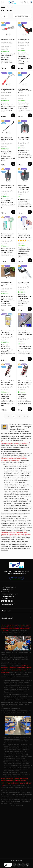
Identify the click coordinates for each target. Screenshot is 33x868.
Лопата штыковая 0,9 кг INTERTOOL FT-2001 (8, 186)
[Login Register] (28, 2)
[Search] (22, 2)
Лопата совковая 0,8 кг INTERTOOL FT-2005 (24, 138)
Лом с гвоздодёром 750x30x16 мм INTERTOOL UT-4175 (25, 91)
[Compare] (7, 34)
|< (6, 416)
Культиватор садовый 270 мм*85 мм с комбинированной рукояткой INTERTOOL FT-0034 (8, 91)
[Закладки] (23, 865)
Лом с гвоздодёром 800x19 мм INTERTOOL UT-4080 (7, 139)
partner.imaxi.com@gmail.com (9, 594)
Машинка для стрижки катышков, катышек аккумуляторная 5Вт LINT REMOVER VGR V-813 (8, 236)
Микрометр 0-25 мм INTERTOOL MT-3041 (23, 283)
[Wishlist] (10, 34)
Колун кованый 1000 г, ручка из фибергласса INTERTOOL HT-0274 (24, 41)
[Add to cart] (13, 67)
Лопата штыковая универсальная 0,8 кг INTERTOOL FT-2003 (24, 187)
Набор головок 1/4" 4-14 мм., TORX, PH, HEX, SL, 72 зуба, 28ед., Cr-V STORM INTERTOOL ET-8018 (25, 383)
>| (27, 416)
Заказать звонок (8, 604)
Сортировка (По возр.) (22, 16)
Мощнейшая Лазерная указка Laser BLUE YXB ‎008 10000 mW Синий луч (25, 333)
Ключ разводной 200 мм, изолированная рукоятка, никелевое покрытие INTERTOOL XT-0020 (8, 41)
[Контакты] (25, 2)
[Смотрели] (19, 865)
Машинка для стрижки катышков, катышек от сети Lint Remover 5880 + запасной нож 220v (25, 236)
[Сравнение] (27, 865)
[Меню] (3, 2)
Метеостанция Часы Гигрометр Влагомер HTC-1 (7, 284)
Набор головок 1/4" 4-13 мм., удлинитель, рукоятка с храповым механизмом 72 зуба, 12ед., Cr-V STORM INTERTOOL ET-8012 (8, 383)
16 (5, 16)
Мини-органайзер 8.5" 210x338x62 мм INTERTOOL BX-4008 (7, 333)
